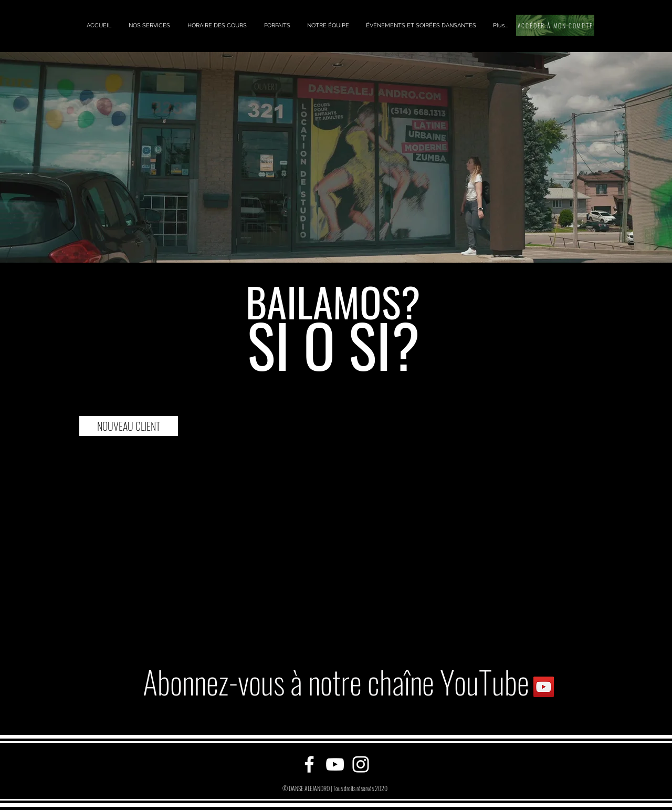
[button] (149, 25)
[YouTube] (335, 764)
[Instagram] (361, 764)
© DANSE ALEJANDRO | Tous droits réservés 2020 (335, 788)
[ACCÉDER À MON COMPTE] (555, 25)
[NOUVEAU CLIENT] (129, 426)
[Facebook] (309, 764)
